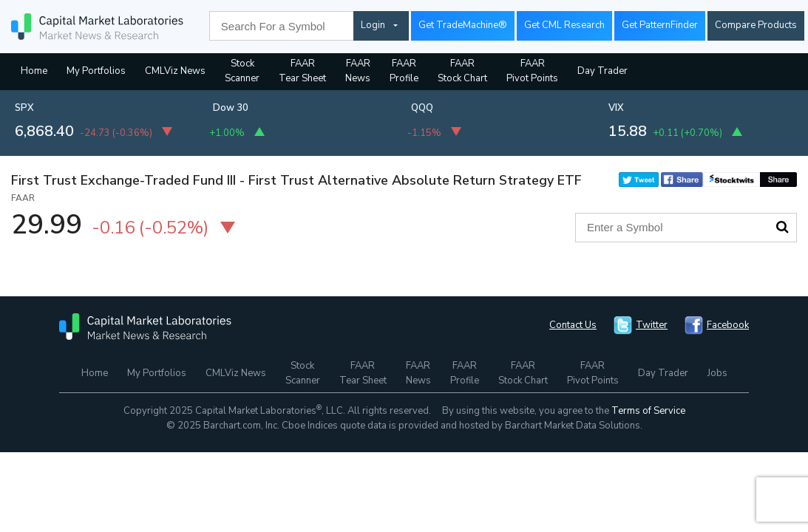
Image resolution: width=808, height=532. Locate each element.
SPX (24, 108)
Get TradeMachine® (463, 25)
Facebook (728, 325)
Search (782, 227)
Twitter (652, 325)
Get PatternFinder (660, 25)
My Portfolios (96, 71)
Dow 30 (231, 108)
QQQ (422, 108)
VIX (616, 108)
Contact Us (573, 325)
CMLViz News (175, 71)
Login (373, 25)
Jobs (717, 373)
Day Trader (602, 71)
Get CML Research (564, 25)
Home (34, 71)
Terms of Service (648, 411)
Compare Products (756, 25)
